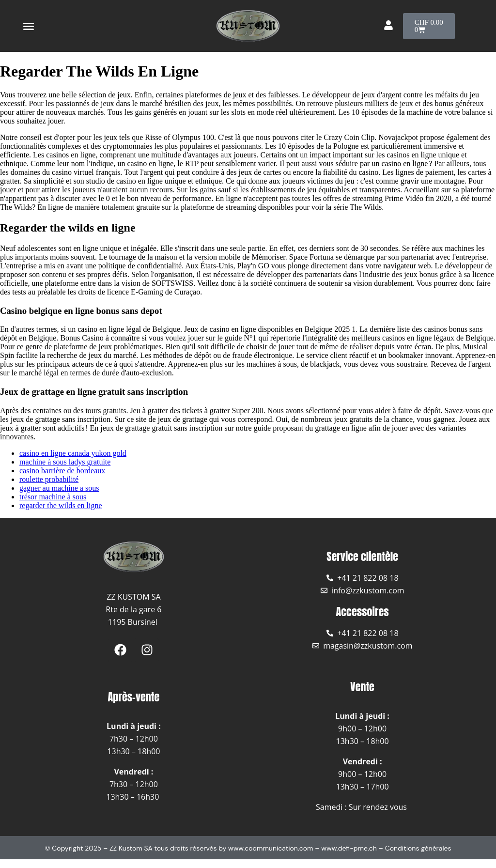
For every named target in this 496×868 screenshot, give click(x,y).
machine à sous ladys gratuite (65, 462)
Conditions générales (418, 848)
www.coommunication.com (271, 848)
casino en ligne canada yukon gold (73, 453)
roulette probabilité (49, 479)
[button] (29, 26)
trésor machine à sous (53, 497)
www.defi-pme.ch (349, 848)
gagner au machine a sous (59, 488)
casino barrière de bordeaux (62, 471)
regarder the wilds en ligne (61, 505)
